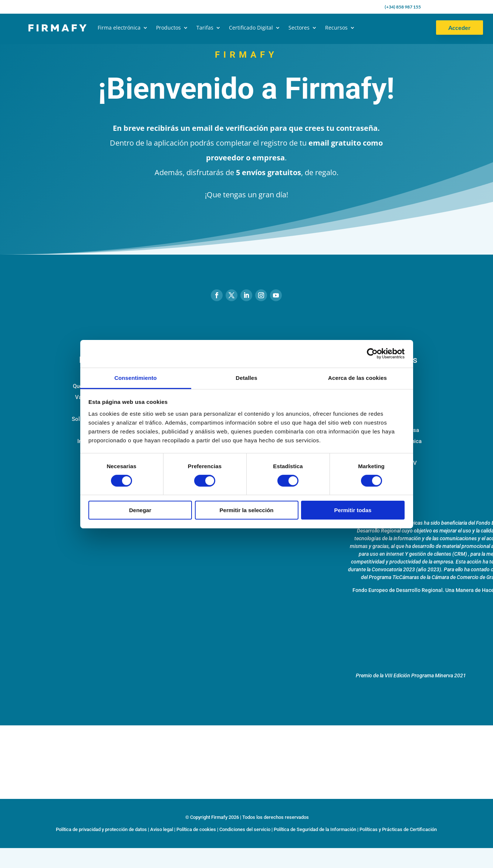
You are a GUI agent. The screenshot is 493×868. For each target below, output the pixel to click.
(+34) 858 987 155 (403, 7)
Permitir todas (353, 510)
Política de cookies (196, 829)
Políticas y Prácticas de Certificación (398, 829)
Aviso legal (162, 829)
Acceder (460, 28)
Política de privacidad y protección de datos (101, 829)
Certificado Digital (251, 28)
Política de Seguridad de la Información (315, 829)
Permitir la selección (247, 510)
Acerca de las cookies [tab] (357, 377)
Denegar (140, 510)
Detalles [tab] (246, 377)
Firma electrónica (119, 28)
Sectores (299, 28)
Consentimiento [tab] (136, 377)
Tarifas (205, 28)
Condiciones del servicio (245, 829)
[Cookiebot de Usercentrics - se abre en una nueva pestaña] (372, 354)
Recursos (336, 28)
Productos (168, 28)
